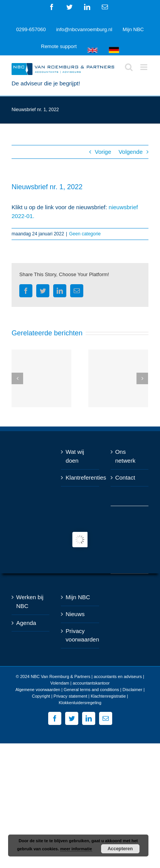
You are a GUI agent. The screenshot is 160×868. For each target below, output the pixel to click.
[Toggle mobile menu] (144, 67)
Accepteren (120, 849)
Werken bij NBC (30, 601)
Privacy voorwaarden (80, 635)
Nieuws (75, 614)
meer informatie (76, 849)
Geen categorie (85, 234)
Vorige (103, 152)
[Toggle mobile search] (129, 67)
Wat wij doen (75, 456)
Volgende (131, 152)
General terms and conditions (91, 690)
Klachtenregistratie (108, 696)
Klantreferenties (80, 477)
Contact (125, 477)
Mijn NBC (78, 597)
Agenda (26, 623)
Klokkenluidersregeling (80, 703)
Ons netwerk (125, 456)
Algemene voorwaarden (38, 690)
